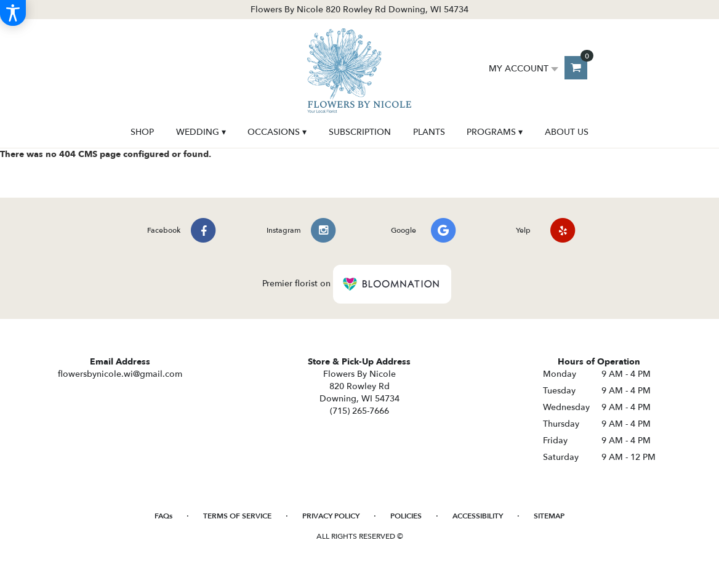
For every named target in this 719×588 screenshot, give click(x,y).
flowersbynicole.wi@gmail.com (120, 374)
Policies (406, 516)
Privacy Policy (331, 516)
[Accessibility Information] (13, 13)
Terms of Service (237, 516)
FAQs (163, 516)
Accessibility (478, 516)
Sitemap (549, 516)
